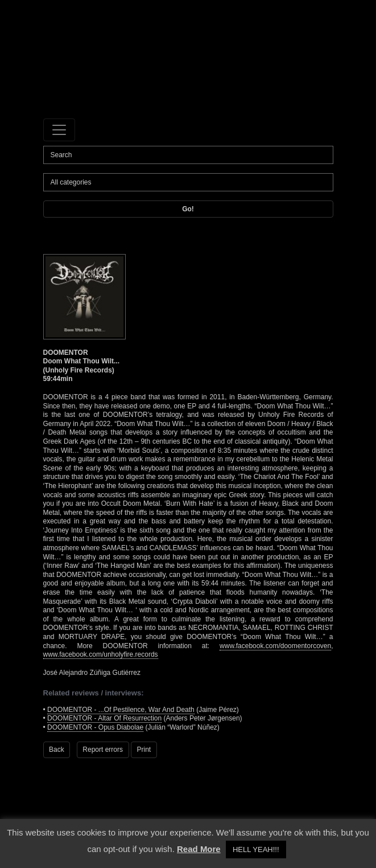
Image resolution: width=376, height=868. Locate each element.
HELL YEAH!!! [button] (256, 849)
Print (144, 750)
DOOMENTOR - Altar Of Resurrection (104, 718)
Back (57, 750)
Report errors (103, 750)
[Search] (188, 155)
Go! (188, 209)
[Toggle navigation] (59, 130)
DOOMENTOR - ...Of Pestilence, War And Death (121, 710)
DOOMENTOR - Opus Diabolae (95, 727)
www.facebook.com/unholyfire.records (101, 654)
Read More (199, 849)
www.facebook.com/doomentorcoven (275, 646)
